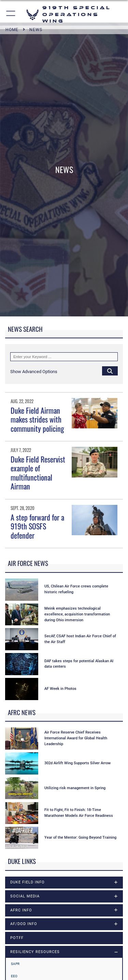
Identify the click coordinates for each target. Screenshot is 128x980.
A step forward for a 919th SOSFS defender (37, 526)
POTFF (17, 938)
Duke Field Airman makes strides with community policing (37, 419)
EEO (14, 976)
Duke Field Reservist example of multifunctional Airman (38, 473)
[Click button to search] (110, 371)
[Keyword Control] (64, 357)
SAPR (15, 964)
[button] (11, 15)
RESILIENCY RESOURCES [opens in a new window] (35, 952)
